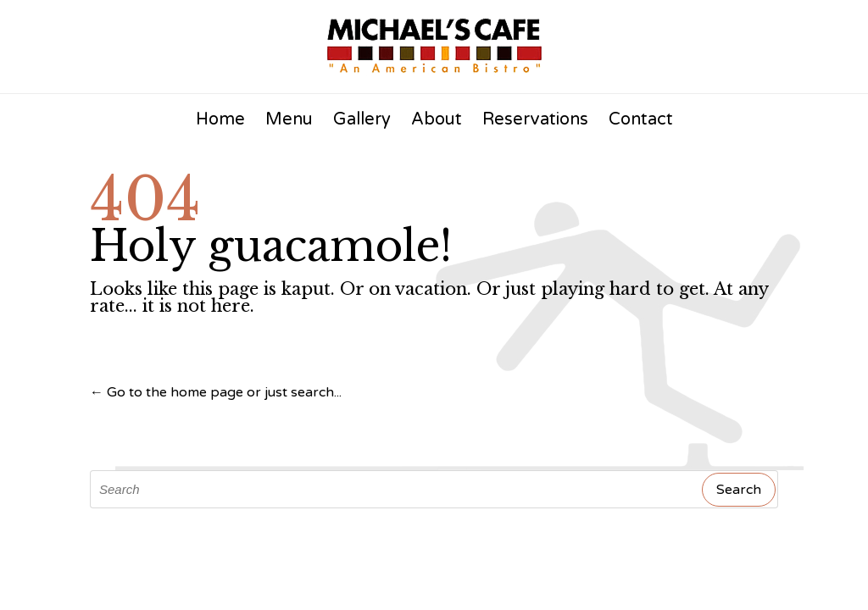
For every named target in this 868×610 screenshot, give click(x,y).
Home (220, 119)
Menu (289, 119)
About (437, 119)
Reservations (535, 119)
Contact (641, 119)
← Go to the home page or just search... (216, 392)
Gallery (362, 119)
